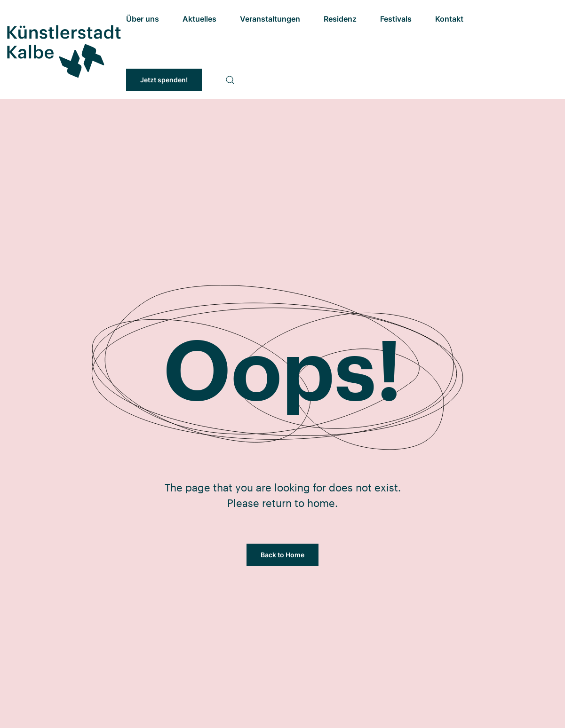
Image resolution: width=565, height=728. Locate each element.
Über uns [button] (143, 19)
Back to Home (282, 555)
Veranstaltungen (270, 19)
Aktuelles (199, 19)
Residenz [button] (340, 19)
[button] (230, 80)
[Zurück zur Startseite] (63, 49)
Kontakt (449, 19)
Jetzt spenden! (164, 80)
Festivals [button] (396, 19)
